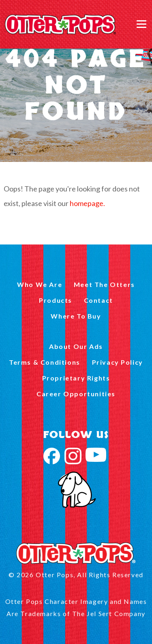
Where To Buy (76, 316)
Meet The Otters (104, 284)
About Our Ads (76, 346)
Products (56, 300)
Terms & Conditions (45, 362)
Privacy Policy (118, 362)
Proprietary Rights (76, 378)
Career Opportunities (76, 394)
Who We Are (40, 284)
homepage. (87, 203)
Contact (98, 300)
